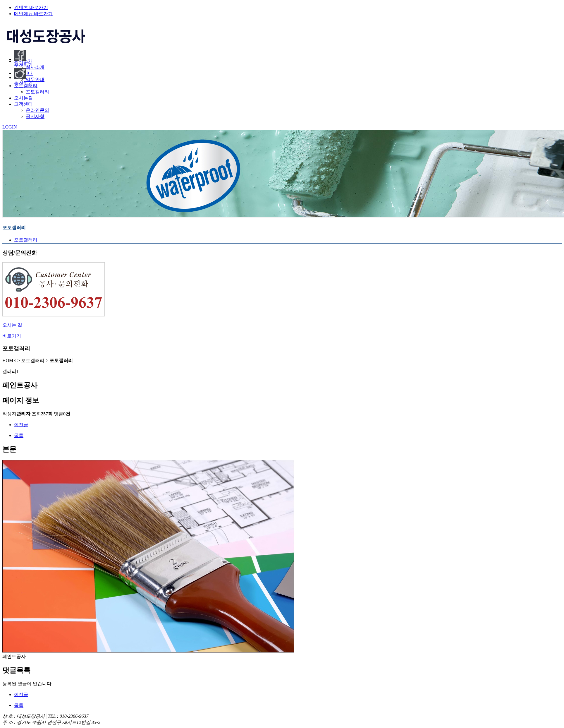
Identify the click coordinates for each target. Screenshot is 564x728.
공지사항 (35, 116)
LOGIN (10, 127)
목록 (19, 435)
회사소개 (35, 67)
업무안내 (35, 79)
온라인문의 (37, 110)
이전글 (21, 425)
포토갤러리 (37, 92)
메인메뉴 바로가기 (33, 14)
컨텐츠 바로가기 (31, 7)
